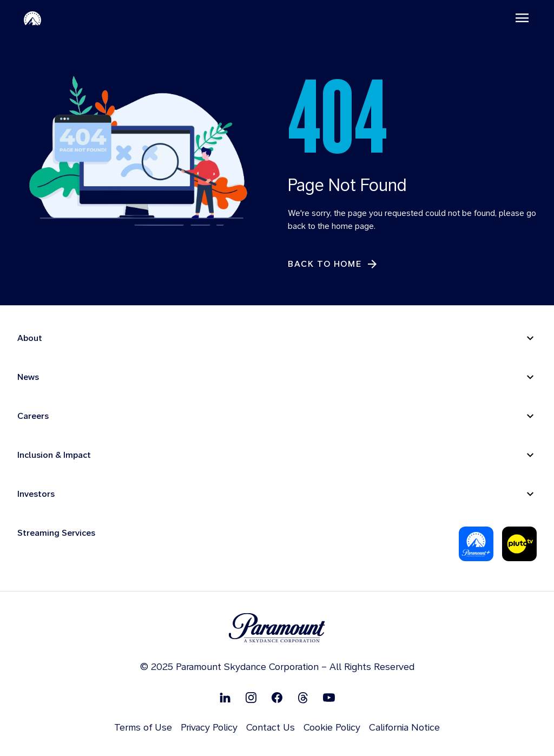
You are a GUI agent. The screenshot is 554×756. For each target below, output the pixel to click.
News (28, 377)
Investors (36, 494)
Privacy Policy (209, 727)
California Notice (404, 727)
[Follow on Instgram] (251, 697)
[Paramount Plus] (476, 544)
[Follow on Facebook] (277, 697)
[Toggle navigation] (522, 18)
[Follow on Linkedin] (225, 697)
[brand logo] (277, 628)
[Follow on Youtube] (329, 697)
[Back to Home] (333, 264)
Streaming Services (56, 533)
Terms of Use (143, 727)
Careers (33, 416)
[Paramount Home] (32, 18)
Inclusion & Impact (54, 455)
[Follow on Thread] (303, 697)
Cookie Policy (332, 727)
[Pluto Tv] (519, 544)
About (30, 338)
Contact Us (271, 727)
